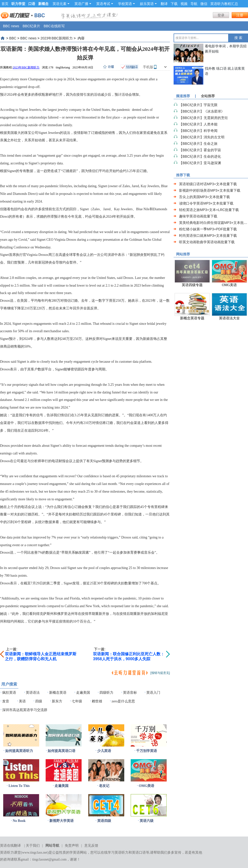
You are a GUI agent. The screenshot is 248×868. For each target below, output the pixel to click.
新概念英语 (58, 693)
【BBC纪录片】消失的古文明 (202, 137)
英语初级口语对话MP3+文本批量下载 (208, 184)
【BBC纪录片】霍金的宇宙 (200, 150)
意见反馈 (91, 846)
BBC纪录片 (31, 26)
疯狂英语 (9, 693)
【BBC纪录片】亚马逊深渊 (200, 163)
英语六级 (147, 821)
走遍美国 (83, 693)
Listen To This (19, 786)
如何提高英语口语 (62, 751)
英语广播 (83, 4)
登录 (221, 15)
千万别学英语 (147, 751)
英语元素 (61, 4)
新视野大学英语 (62, 821)
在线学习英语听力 (115, 853)
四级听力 (106, 693)
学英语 (75, 853)
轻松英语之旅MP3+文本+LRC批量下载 (209, 210)
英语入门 (153, 693)
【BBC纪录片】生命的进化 (200, 156)
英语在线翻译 (10, 846)
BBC (13, 38)
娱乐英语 (148, 4)
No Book (19, 821)
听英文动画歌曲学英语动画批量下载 (207, 242)
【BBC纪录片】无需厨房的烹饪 (203, 118)
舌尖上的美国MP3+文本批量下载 (204, 197)
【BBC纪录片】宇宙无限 (198, 105)
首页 (5, 4)
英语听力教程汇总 (224, 4)
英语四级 (104, 821)
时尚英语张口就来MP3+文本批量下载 (208, 236)
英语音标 (130, 693)
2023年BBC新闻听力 (57, 38)
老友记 (104, 786)
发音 (6, 701)
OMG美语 (146, 786)
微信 (204, 4)
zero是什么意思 (123, 701)
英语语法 (33, 693)
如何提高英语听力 (19, 751)
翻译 (164, 4)
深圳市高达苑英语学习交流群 (25, 710)
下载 (174, 4)
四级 (39, 701)
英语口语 (139, 853)
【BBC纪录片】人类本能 (198, 124)
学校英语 (126, 4)
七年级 (77, 701)
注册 (240, 15)
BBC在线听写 (54, 26)
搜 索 (238, 38)
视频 (184, 4)
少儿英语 (104, 751)
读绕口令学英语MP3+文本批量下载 (206, 203)
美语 (22, 701)
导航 (194, 4)
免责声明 (72, 846)
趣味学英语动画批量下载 (198, 216)
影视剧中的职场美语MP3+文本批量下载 (210, 190)
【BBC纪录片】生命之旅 (198, 144)
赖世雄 (97, 701)
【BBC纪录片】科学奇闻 (198, 131)
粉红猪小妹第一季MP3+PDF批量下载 (208, 229)
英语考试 (105, 4)
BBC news (11, 26)
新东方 (57, 701)
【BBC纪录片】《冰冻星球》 (202, 111)
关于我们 (33, 846)
